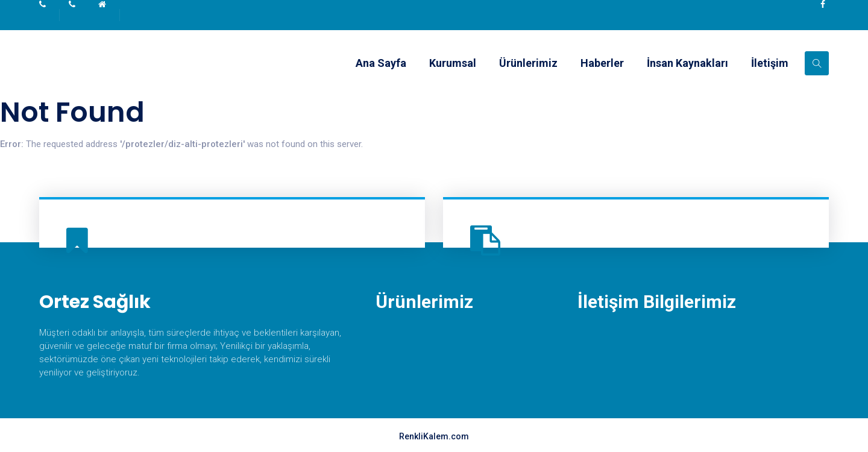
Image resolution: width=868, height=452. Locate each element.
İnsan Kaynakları (687, 63)
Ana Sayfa (381, 63)
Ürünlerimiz (528, 63)
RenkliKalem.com (434, 436)
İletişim (770, 63)
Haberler (602, 63)
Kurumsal (453, 63)
